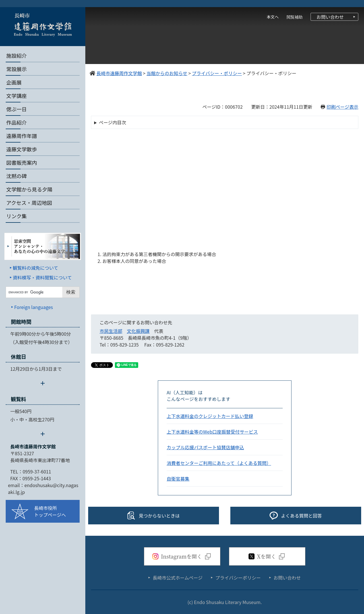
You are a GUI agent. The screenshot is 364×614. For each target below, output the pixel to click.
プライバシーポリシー (238, 578)
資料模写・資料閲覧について (42, 277)
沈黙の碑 (16, 176)
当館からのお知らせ (167, 73)
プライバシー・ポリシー (217, 73)
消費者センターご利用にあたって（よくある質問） (219, 463)
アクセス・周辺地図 (29, 203)
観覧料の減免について (36, 268)
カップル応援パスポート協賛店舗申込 (205, 447)
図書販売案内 (22, 162)
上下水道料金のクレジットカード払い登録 (210, 416)
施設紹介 (16, 55)
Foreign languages (34, 307)
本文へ (273, 17)
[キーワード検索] (34, 292)
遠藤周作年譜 (22, 136)
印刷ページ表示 (342, 107)
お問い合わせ (330, 17)
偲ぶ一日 (16, 109)
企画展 (14, 82)
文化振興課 (138, 331)
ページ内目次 (113, 122)
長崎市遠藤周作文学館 (33, 446)
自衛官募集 (178, 479)
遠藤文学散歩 (22, 149)
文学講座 (16, 96)
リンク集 (16, 216)
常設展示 (16, 69)
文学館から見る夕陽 (29, 189)
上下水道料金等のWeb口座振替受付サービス (212, 432)
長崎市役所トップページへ (50, 511)
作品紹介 (16, 122)
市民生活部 (111, 331)
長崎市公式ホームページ (178, 578)
